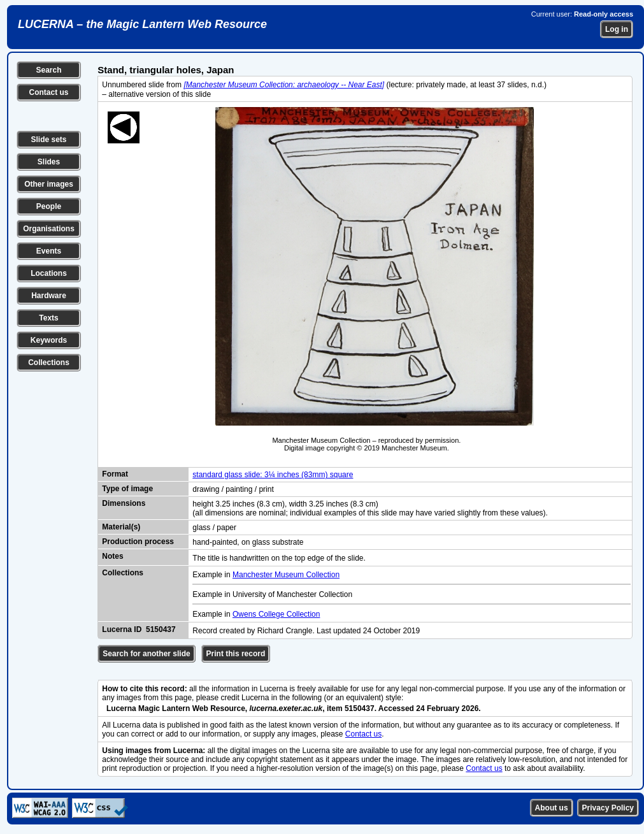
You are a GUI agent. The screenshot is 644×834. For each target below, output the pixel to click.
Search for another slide (146, 654)
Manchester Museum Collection (286, 575)
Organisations (49, 229)
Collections (49, 363)
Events (49, 251)
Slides (49, 162)
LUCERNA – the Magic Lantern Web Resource (142, 24)
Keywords (49, 340)
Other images (49, 184)
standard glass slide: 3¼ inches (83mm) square (273, 475)
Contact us (48, 92)
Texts (48, 318)
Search (48, 70)
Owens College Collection (276, 614)
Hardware (49, 296)
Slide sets (48, 140)
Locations (49, 273)
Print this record (236, 654)
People (49, 206)
